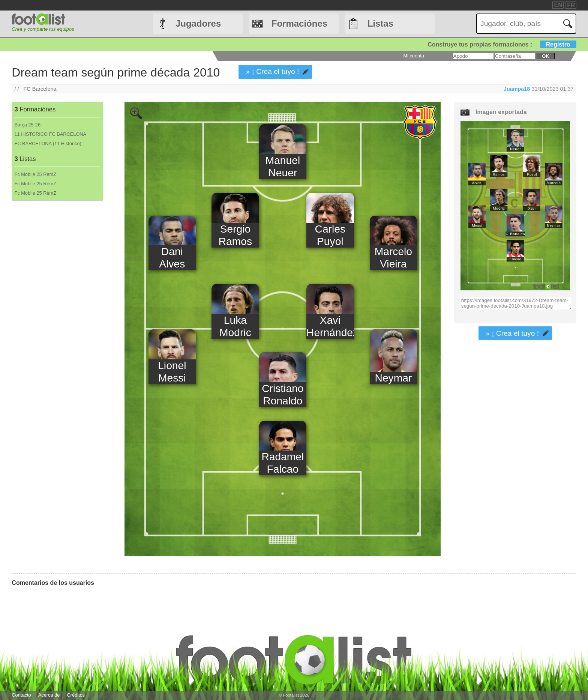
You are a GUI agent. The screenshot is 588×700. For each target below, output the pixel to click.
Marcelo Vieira (393, 258)
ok (545, 56)
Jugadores (198, 23)
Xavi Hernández (330, 326)
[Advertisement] (57, 325)
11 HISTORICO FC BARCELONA (50, 134)
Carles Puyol (330, 235)
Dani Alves (172, 258)
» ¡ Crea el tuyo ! (273, 71)
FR (571, 5)
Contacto (21, 695)
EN (558, 5)
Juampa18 (517, 89)
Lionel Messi (172, 372)
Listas (380, 23)
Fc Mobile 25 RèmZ (35, 174)
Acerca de (49, 695)
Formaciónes (299, 23)
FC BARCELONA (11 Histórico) (48, 143)
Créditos (76, 695)
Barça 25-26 (27, 125)
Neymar (394, 378)
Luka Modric (235, 326)
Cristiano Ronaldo (283, 394)
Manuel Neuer (283, 166)
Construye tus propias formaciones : (502, 44)
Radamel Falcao (283, 463)
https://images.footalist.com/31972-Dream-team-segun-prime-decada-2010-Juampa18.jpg (516, 303)
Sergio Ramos (235, 235)
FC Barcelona (40, 89)
